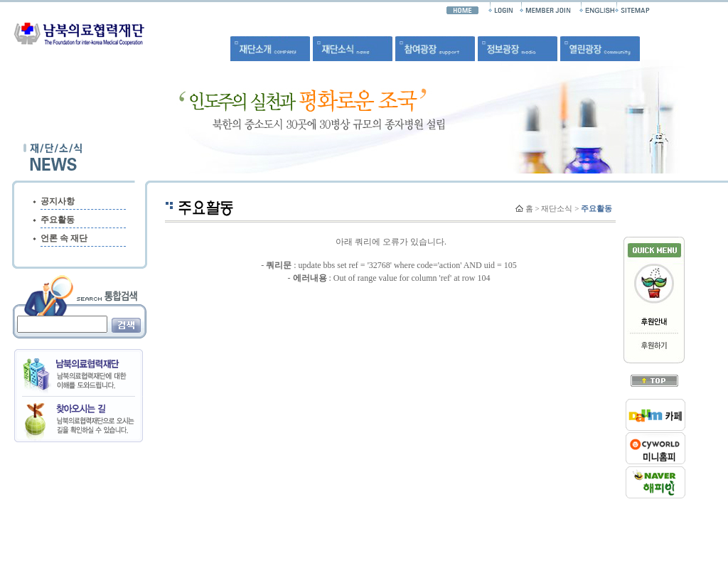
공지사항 (58, 201)
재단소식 (557, 208)
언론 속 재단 (64, 238)
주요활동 (58, 220)
